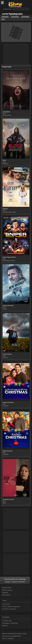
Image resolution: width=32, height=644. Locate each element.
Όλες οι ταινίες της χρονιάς (11, 606)
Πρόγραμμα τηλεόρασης (10, 623)
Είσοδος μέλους (7, 590)
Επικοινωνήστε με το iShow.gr (15, 579)
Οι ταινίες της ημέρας (9, 609)
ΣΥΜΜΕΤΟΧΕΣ (15, 17)
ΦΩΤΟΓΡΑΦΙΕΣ (25, 17)
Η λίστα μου (6, 604)
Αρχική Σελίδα (7, 588)
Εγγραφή (5, 592)
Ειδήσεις (5, 626)
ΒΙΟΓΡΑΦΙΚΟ (5, 17)
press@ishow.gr (16, 636)
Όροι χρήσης (6, 595)
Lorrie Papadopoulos (12, 14)
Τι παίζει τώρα (7, 621)
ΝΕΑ (3, 19)
